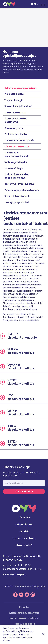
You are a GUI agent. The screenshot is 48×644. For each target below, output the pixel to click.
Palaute (24, 607)
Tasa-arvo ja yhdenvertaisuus (22, 190)
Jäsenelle (24, 518)
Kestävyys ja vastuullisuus (19, 184)
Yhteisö (24, 532)
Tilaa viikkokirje (24, 491)
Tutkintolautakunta (16, 134)
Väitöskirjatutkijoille (16, 162)
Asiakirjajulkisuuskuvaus (24, 613)
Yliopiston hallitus (15, 94)
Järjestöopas (24, 525)
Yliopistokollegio (14, 100)
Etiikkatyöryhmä (14, 128)
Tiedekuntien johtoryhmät (19, 140)
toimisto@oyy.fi (36, 587)
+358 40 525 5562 (15, 587)
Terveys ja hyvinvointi (17, 202)
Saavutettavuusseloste (24, 618)
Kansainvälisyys (14, 168)
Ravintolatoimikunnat (17, 196)
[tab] (24, 336)
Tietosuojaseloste (24, 624)
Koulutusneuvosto (15, 112)
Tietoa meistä (24, 545)
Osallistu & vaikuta (24, 538)
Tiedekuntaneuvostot (17, 146)
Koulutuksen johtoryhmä (18, 106)
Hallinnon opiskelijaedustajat (20, 88)
